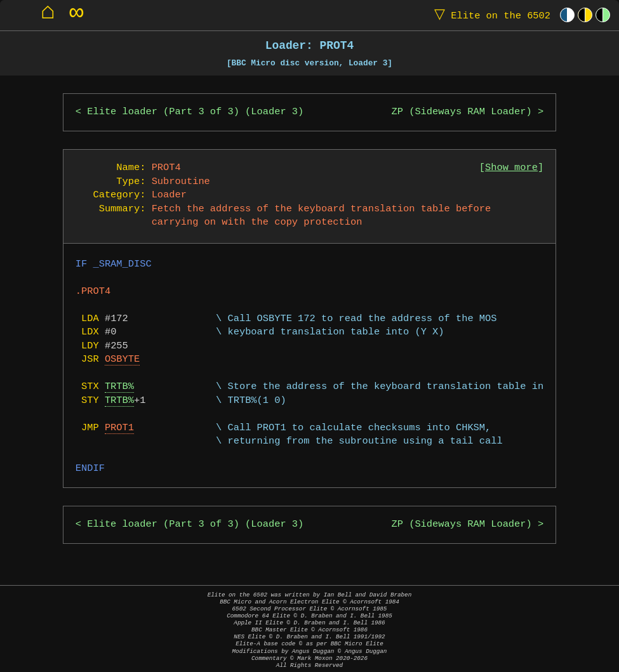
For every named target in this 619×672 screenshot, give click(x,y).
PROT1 (119, 428)
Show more (511, 168)
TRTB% (119, 387)
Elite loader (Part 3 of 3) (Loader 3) (195, 112)
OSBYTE (122, 359)
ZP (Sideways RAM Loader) (462, 112)
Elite (489, 15)
